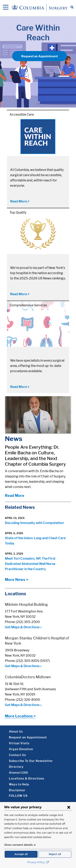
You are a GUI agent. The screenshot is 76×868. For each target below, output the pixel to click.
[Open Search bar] (72, 7)
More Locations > (20, 716)
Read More (15, 496)
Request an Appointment (40, 56)
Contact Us (17, 755)
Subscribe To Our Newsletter (31, 761)
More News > (17, 580)
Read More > (20, 201)
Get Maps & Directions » (23, 627)
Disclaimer (17, 790)
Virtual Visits (19, 743)
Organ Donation (21, 749)
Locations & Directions (27, 778)
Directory (16, 767)
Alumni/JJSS (18, 773)
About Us (16, 731)
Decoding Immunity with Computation (34, 523)
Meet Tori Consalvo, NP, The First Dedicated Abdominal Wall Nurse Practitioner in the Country (30, 564)
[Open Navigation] (6, 7)
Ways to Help (19, 784)
